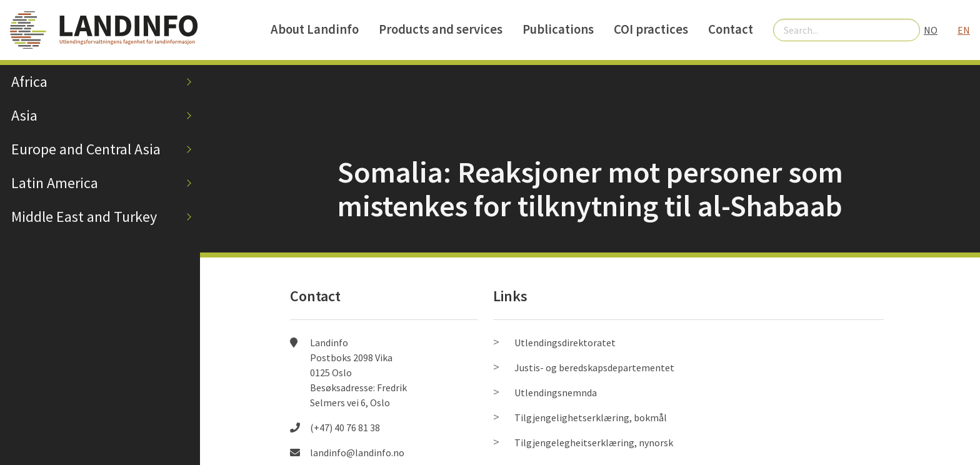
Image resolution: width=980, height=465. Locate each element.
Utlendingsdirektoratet (565, 342)
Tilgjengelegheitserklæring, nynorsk (594, 442)
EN (964, 30)
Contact (731, 29)
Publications (558, 29)
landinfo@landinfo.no (357, 452)
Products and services (441, 29)
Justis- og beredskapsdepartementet (594, 367)
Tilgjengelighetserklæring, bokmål (591, 417)
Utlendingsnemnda (556, 392)
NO (931, 30)
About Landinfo (315, 29)
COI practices (651, 29)
